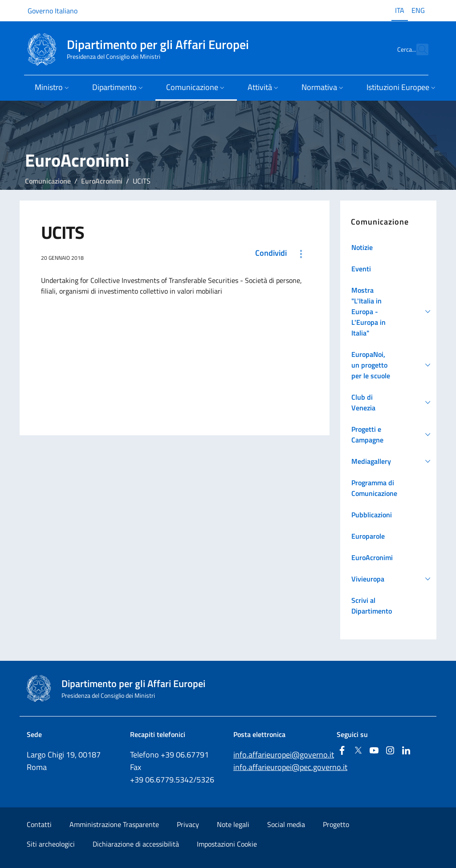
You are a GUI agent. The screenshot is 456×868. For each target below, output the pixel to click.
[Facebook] (342, 751)
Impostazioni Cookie (227, 844)
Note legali (233, 824)
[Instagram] (390, 751)
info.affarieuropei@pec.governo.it (290, 767)
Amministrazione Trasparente (114, 824)
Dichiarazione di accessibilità (136, 844)
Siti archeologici (51, 844)
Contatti (39, 824)
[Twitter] (358, 751)
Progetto (336, 824)
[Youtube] (374, 751)
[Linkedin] (406, 751)
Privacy (188, 824)
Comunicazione (48, 181)
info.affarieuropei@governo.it (284, 755)
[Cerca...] (418, 49)
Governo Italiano (53, 11)
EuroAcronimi (102, 181)
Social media (286, 824)
